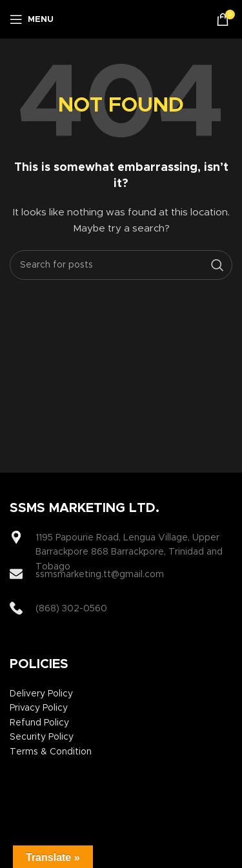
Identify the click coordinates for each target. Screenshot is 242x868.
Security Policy (42, 737)
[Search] (121, 265)
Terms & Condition (51, 752)
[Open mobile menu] (32, 19)
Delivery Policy (41, 694)
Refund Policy (39, 723)
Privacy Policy (39, 708)
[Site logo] (124, 19)
